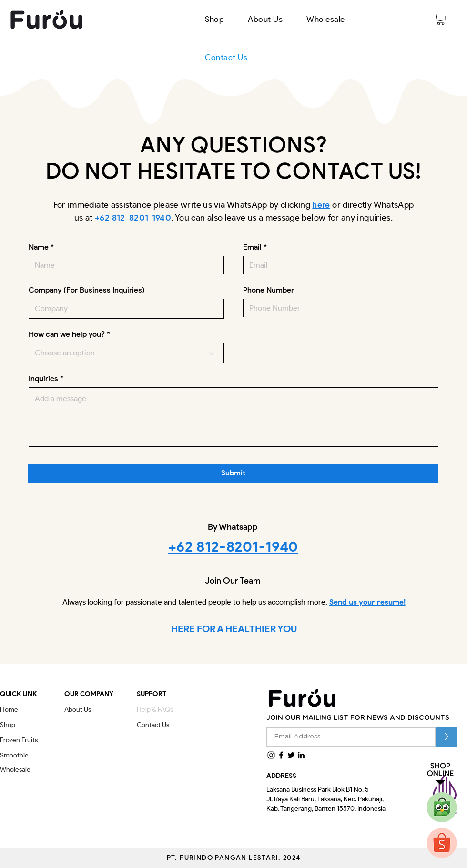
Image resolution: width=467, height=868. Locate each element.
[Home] (10, 710)
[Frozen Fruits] (26, 740)
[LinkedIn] (301, 755)
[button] (214, 19)
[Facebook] (281, 755)
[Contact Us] (157, 725)
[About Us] (81, 710)
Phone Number (269, 290)
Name (39, 247)
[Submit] (233, 473)
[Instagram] (271, 755)
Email (252, 247)
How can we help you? (67, 334)
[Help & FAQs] (158, 710)
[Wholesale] (18, 770)
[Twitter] (291, 755)
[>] (446, 737)
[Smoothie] (27, 756)
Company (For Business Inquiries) (87, 290)
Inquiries (43, 379)
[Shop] (10, 725)
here (321, 205)
